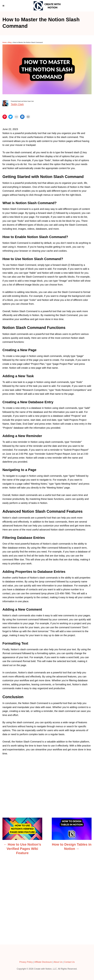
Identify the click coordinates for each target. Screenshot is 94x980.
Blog (10, 42)
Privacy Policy (26, 962)
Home (4, 42)
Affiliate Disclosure (43, 962)
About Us (58, 962)
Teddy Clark (17, 104)
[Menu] (4, 6)
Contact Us (69, 962)
